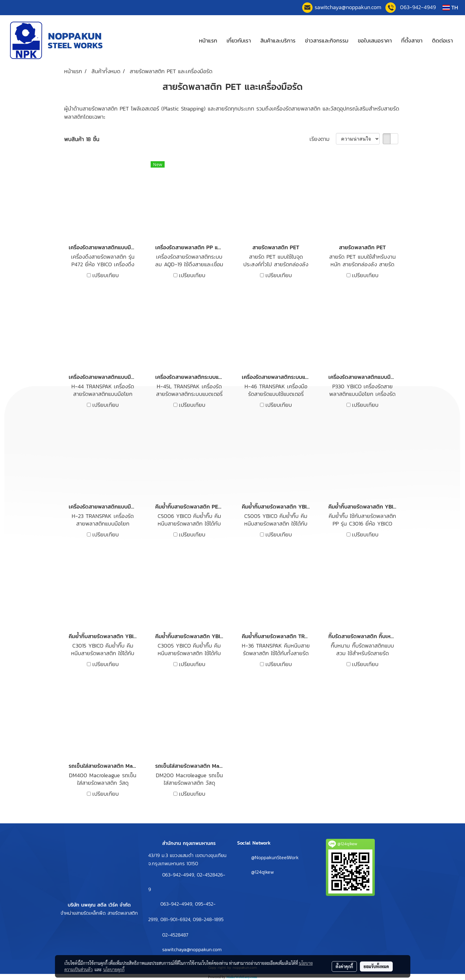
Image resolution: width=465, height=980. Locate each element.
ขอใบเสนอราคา (375, 41)
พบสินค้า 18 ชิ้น (82, 139)
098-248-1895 (208, 919)
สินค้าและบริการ (278, 41)
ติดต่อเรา (442, 41)
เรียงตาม (323, 139)
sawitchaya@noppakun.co (348, 7)
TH (450, 7)
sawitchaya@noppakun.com (192, 949)
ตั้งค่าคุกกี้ (344, 966)
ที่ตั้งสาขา (412, 41)
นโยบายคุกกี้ (114, 969)
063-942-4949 (418, 7)
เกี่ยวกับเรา (239, 41)
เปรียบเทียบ (106, 275)
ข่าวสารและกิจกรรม (327, 41)
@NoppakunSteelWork (275, 857)
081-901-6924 (175, 919)
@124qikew (263, 872)
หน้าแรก (208, 41)
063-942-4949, (180, 875)
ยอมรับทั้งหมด (376, 966)
